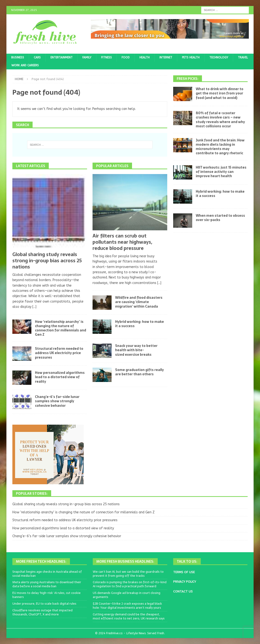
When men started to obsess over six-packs (220, 218)
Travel (243, 57)
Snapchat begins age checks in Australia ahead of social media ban (47, 574)
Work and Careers (25, 65)
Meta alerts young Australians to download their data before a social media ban (47, 584)
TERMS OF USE (184, 572)
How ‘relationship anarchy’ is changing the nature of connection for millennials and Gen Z (61, 328)
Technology (219, 57)
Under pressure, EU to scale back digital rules (44, 604)
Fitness (106, 57)
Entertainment (61, 57)
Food (126, 57)
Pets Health (191, 57)
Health (145, 57)
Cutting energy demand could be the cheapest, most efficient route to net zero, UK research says (129, 616)
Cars (37, 57)
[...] (34, 307)
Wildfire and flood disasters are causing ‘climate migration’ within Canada (139, 302)
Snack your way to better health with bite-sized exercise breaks (136, 350)
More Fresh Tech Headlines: (41, 562)
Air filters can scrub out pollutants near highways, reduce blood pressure (122, 242)
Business (18, 57)
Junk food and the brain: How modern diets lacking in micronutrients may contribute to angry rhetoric (220, 147)
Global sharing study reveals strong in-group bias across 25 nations (47, 261)
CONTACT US (183, 591)
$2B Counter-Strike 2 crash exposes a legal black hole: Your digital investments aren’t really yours (127, 606)
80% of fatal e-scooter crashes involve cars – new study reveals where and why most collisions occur (220, 120)
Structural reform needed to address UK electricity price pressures (59, 353)
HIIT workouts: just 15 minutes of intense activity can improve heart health (221, 172)
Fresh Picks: (188, 79)
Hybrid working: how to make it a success (140, 324)
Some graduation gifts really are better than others (140, 372)
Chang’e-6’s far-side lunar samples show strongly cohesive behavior (57, 401)
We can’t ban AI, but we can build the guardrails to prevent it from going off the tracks (128, 574)
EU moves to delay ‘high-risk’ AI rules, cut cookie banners (47, 595)
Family (87, 57)
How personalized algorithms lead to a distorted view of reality (60, 377)
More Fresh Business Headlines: (125, 562)
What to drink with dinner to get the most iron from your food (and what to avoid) (220, 93)
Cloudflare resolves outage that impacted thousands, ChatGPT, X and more (42, 612)
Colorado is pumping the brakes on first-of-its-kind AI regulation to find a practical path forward (130, 584)
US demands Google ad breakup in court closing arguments (127, 595)
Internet (166, 57)
